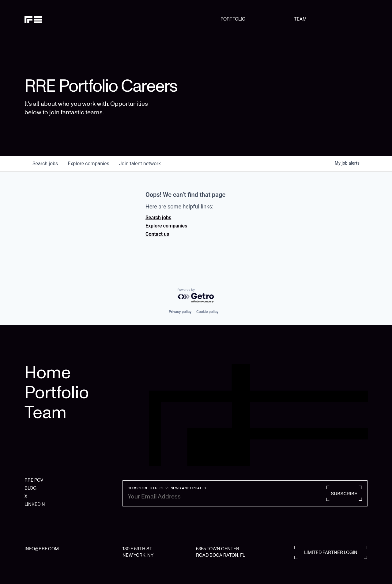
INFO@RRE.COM (42, 549)
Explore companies (166, 226)
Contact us (157, 234)
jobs (45, 164)
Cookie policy (207, 312)
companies (88, 164)
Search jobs (158, 218)
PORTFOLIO (233, 19)
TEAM (300, 19)
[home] (49, 19)
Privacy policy (180, 312)
